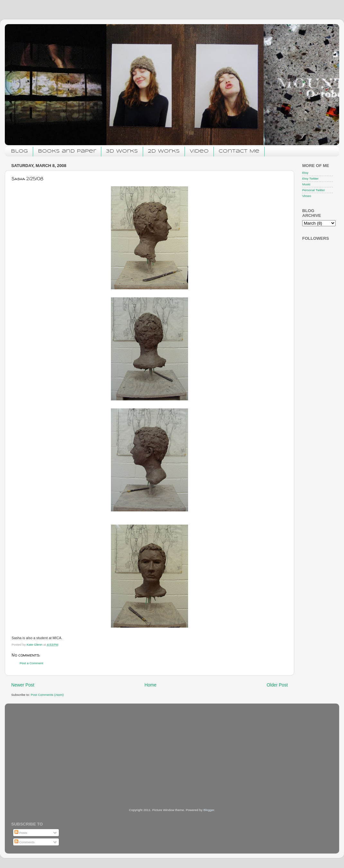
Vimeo (307, 196)
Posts (21, 833)
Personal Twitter (314, 190)
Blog (19, 151)
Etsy (305, 173)
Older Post (277, 685)
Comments (24, 842)
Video (199, 151)
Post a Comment (32, 663)
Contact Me (239, 151)
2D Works (164, 151)
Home (151, 685)
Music (306, 184)
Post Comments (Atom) (47, 695)
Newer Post (23, 685)
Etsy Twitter (310, 178)
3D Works (122, 151)
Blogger (209, 810)
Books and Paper (67, 151)
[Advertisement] (59, 747)
